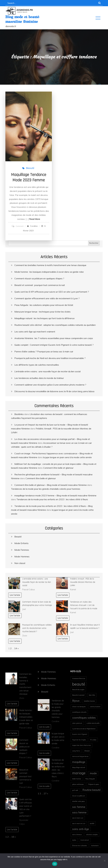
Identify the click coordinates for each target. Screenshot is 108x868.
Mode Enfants (21, 543)
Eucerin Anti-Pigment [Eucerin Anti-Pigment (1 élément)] (80, 734)
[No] (105, 861)
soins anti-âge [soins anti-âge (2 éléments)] (81, 829)
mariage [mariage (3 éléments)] (79, 773)
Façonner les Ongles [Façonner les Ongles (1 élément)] (79, 740)
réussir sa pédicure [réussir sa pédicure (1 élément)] (78, 796)
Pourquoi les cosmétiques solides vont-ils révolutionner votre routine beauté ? (37, 628)
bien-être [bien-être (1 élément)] (92, 695)
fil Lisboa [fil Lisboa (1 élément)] (93, 740)
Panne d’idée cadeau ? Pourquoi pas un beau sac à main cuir (44, 351)
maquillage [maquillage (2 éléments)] (79, 762)
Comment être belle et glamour (58, 468)
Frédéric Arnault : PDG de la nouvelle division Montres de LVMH (83, 582)
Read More (35, 219)
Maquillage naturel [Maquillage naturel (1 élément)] (79, 767)
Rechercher (94, 243)
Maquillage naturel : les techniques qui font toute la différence (44, 318)
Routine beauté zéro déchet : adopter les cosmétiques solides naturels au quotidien (55, 325)
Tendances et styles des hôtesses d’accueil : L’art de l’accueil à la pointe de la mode (84, 605)
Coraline (34, 226)
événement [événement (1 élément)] (95, 846)
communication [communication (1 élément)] (95, 707)
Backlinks (19, 414)
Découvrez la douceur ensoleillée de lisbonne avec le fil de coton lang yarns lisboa (54, 391)
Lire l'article (15, 595)
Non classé (20, 563)
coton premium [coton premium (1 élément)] (77, 723)
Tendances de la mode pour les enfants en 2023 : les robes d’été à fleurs (52, 499)
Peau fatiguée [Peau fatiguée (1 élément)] (90, 779)
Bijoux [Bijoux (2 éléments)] (76, 701)
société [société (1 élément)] (92, 823)
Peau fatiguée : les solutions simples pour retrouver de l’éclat (44, 305)
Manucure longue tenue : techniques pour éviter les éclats (42, 312)
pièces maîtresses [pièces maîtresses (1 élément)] (78, 784)
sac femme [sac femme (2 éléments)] (79, 807)
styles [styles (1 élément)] (74, 840)
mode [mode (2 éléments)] (93, 773)
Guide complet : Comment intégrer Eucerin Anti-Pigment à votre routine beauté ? (54, 345)
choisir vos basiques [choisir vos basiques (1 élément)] (79, 707)
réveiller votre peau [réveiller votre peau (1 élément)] (79, 801)
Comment (20, 226)
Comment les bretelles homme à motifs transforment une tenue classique (50, 265)
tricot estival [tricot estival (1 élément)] (85, 840)
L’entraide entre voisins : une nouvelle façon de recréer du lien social (47, 371)
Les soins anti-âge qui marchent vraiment (35, 332)
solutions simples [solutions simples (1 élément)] (92, 835)
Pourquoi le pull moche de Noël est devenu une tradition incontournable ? (50, 358)
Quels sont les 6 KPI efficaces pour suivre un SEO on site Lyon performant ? (52, 292)
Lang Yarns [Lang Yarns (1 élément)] (76, 751)
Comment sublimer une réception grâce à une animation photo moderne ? (50, 385)
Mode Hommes (22, 556)
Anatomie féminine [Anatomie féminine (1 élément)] (79, 678)
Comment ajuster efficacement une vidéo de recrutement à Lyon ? (47, 298)
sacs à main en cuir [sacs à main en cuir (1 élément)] (79, 823)
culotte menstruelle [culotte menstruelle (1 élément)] (93, 723)
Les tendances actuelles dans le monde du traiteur (39, 378)
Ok (55, 864)
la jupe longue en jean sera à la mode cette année (67, 457)
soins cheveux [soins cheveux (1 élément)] (77, 835)
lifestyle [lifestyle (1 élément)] (87, 751)
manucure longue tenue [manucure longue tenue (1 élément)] (80, 756)
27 (45, 793)
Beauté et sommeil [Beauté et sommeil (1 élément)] (78, 695)
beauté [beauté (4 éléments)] (79, 684)
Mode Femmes (22, 550)
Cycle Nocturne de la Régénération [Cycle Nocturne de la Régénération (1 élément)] (84, 729)
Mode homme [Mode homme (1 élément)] (77, 779)
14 (16, 648)
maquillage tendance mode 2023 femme (29, 177)
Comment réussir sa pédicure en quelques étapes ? (39, 278)
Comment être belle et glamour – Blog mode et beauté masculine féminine (51, 485)
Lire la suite (44, 727)
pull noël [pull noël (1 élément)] (75, 790)
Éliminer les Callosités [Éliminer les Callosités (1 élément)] (80, 846)
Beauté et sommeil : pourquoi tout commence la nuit (40, 285)
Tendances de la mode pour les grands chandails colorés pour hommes (46, 489)
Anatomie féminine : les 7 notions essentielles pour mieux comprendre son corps (54, 338)
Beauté (30, 168)
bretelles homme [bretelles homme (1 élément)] (89, 701)
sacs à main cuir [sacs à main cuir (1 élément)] (78, 818)
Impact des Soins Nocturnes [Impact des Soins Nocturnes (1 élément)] (82, 745)
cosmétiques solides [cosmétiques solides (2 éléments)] (84, 718)
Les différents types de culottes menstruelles (37, 365)
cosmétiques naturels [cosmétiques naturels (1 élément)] (79, 712)
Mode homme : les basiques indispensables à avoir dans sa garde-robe (49, 272)
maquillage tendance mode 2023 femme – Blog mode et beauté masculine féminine (55, 495)
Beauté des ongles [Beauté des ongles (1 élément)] (78, 690)
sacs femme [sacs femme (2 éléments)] (79, 812)
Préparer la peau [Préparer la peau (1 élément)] (94, 784)
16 (13, 837)
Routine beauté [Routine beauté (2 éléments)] (91, 790)
